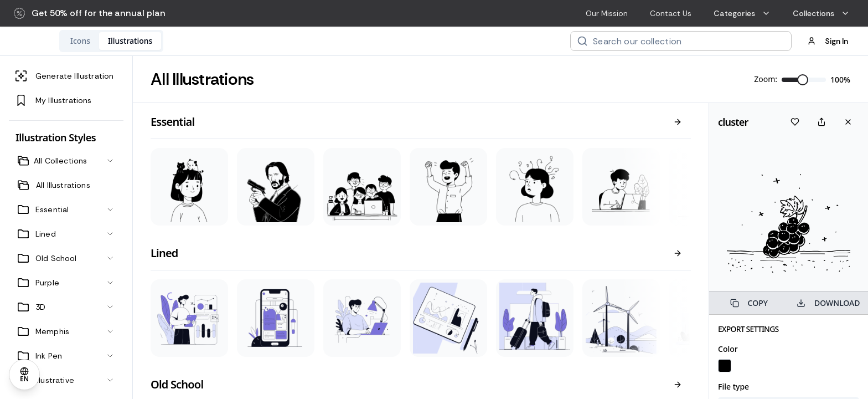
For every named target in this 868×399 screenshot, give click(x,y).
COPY (749, 303)
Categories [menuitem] (742, 13)
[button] (90, 13)
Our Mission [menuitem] (607, 13)
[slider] (803, 80)
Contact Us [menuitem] (671, 13)
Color (728, 349)
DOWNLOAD (828, 303)
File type (733, 387)
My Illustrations (54, 100)
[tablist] (183, 41)
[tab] (152, 41)
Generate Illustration (64, 76)
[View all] (678, 122)
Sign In (828, 41)
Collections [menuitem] (821, 13)
